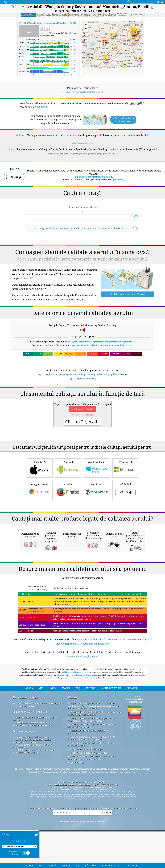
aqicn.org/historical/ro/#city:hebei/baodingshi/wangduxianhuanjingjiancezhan (81, 374)
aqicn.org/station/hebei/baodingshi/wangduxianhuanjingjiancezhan (102, 345)
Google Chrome (40, 526)
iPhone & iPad (40, 504)
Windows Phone (97, 504)
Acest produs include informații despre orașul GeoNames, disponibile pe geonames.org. (91, 828)
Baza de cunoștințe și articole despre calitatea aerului (35, 827)
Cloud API (125, 526)
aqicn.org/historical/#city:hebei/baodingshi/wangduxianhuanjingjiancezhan (100, 342)
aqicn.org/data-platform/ (83, 378)
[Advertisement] (82, 403)
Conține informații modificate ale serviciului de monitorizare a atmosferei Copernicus (91, 846)
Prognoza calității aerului (27, 851)
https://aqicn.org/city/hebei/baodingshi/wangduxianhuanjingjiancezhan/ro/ (83, 154)
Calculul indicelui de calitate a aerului (33, 848)
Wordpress (97, 526)
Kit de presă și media (25, 814)
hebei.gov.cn (41, 107)
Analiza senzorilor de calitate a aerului (34, 834)
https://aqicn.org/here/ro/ (83, 143)
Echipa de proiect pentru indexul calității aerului (76, 783)
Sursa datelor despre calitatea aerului (33, 845)
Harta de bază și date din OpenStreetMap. (90, 861)
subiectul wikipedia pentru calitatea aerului (115, 748)
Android (68, 504)
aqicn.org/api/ (118, 180)
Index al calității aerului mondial (77, 780)
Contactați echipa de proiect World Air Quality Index (40, 812)
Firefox (68, 526)
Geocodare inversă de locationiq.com (88, 858)
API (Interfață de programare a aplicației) (35, 858)
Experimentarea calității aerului (30, 831)
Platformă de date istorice (27, 861)
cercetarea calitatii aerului (30, 820)
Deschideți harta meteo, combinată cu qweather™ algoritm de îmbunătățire (92, 834)
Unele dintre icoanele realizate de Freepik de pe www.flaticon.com (91, 853)
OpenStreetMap (128, 67)
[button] (133, 35)
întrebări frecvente (25, 840)
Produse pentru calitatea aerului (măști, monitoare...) (33, 854)
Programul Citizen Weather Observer (88, 839)
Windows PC (125, 504)
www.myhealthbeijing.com (82, 765)
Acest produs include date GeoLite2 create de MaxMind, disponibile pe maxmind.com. (95, 822)
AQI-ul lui (51, 23)
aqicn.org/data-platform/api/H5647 (94, 177)
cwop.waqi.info (75, 842)
